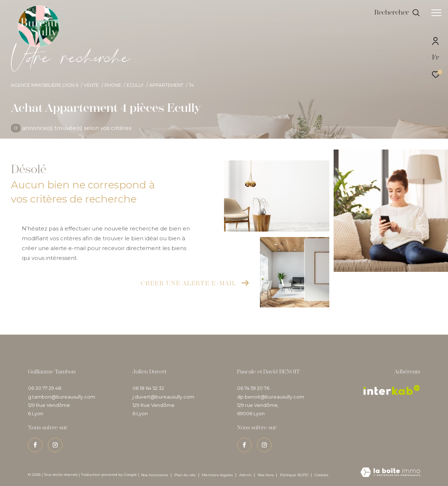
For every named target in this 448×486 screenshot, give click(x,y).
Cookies (321, 475)
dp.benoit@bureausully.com (271, 397)
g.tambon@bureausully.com (62, 397)
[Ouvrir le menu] (436, 13)
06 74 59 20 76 (253, 388)
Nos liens (266, 475)
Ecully (135, 85)
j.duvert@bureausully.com (163, 397)
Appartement (166, 85)
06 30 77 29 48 (45, 388)
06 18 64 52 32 (148, 388)
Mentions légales (218, 475)
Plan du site (186, 475)
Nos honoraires (155, 475)
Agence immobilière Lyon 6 (45, 85)
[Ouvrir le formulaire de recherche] (397, 13)
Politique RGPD (294, 475)
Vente (91, 85)
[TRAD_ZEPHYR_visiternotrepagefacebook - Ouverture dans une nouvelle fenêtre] (35, 445)
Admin (246, 475)
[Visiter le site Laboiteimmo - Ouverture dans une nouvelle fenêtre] (390, 473)
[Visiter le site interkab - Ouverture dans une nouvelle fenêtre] (392, 390)
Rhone (113, 85)
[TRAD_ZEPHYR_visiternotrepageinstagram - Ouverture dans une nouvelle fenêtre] (55, 445)
